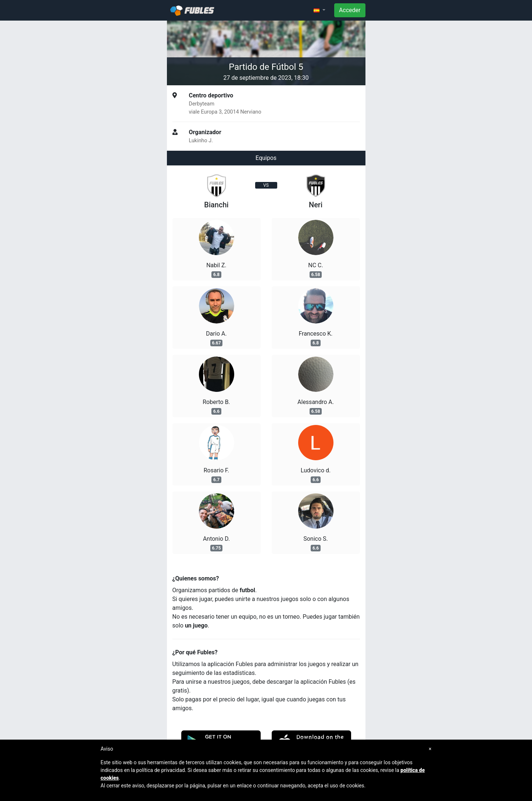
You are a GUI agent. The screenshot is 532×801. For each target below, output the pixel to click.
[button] (319, 10)
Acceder (350, 10)
